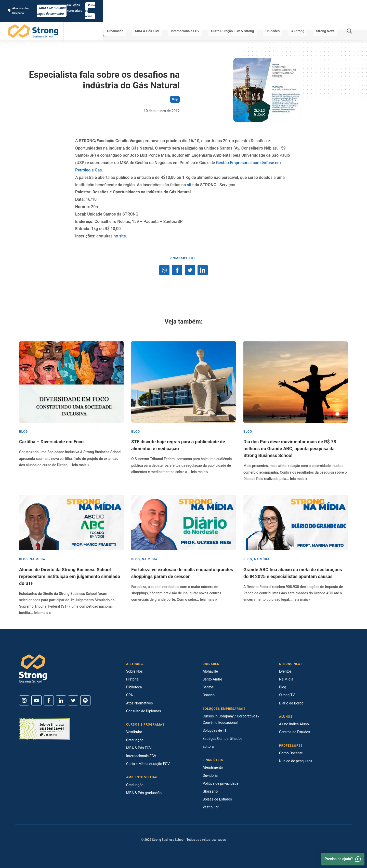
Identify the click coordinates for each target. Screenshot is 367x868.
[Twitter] (73, 700)
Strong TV (287, 695)
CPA (129, 695)
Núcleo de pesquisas (296, 761)
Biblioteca (134, 687)
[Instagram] (24, 700)
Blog (71, 36)
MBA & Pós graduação (144, 793)
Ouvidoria (210, 776)
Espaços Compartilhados (222, 739)
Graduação (143, 20)
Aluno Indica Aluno (294, 724)
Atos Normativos (140, 703)
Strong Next (327, 20)
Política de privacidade (221, 783)
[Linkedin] (61, 700)
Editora (208, 746)
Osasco (209, 695)
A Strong (305, 20)
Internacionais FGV (204, 20)
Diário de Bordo (291, 703)
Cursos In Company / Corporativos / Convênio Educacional (231, 719)
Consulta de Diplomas (144, 711)
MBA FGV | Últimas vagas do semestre (184, 5)
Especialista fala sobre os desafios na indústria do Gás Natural (108, 36)
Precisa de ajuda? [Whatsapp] (343, 859)
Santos (208, 687)
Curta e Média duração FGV (148, 764)
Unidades (284, 20)
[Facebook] (49, 700)
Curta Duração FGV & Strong (248, 20)
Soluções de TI (214, 730)
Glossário (210, 791)
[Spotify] (85, 700)
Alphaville (210, 671)
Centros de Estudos (295, 732)
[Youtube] (36, 700)
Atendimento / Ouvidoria (27, 5)
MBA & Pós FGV (170, 20)
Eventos (285, 671)
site (190, 185)
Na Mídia (286, 679)
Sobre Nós (134, 671)
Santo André (212, 679)
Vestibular (134, 732)
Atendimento (213, 767)
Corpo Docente (291, 753)
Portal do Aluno (346, 5)
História (132, 679)
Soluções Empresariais (313, 5)
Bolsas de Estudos (217, 799)
